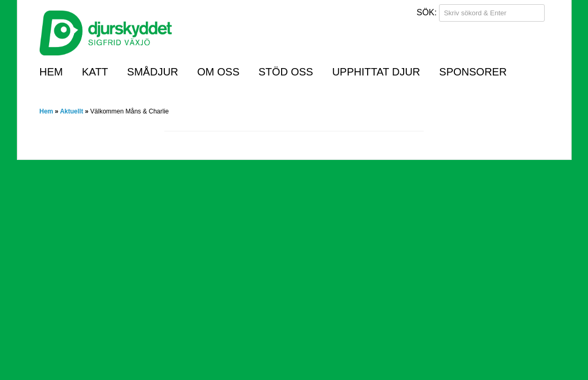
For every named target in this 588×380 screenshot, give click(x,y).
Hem (51, 72)
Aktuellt (71, 111)
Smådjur (153, 72)
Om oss (218, 72)
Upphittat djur (376, 72)
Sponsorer (473, 72)
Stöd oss (286, 72)
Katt (95, 72)
